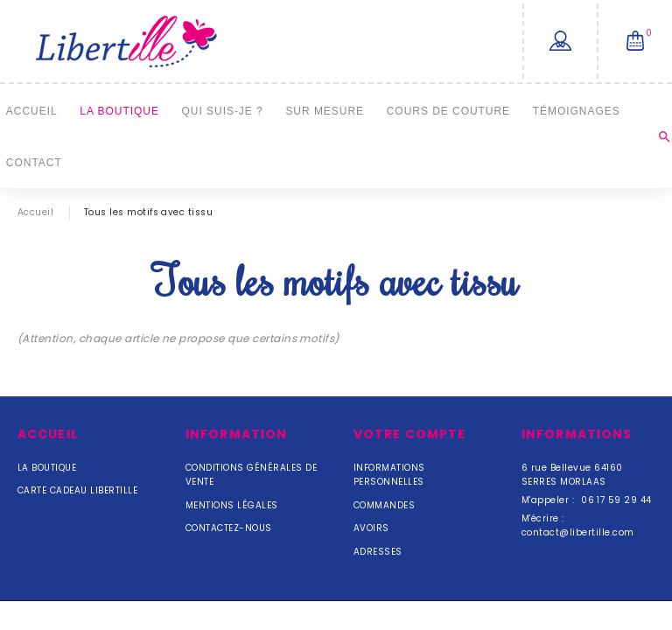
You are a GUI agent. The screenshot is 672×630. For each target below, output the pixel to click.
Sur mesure (325, 111)
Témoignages (577, 111)
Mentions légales (232, 505)
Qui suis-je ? (223, 111)
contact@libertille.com (578, 532)
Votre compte (409, 434)
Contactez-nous (229, 528)
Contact (34, 162)
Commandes (384, 505)
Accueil (32, 111)
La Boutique (119, 111)
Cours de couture (448, 111)
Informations (577, 434)
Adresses (378, 552)
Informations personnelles (389, 475)
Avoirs (371, 528)
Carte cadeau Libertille (77, 490)
